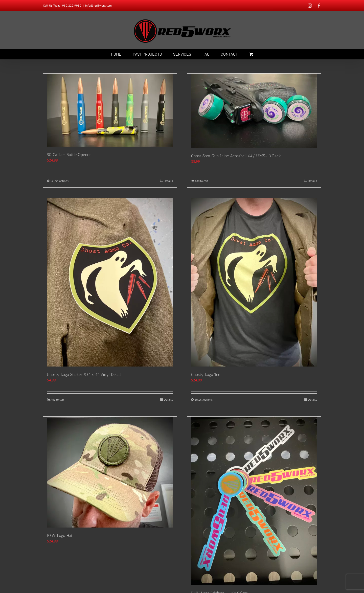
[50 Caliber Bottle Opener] (110, 110)
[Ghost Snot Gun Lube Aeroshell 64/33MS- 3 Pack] (254, 111)
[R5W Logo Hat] (110, 472)
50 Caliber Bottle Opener (69, 155)
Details (168, 181)
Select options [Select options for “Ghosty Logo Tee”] (204, 400)
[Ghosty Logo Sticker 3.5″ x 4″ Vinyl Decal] (110, 282)
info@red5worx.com (98, 5)
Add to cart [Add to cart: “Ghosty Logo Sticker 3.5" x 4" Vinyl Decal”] (57, 400)
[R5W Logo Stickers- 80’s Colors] (254, 501)
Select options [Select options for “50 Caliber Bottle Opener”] (60, 181)
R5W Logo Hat (60, 535)
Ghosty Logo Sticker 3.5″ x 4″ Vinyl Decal (84, 374)
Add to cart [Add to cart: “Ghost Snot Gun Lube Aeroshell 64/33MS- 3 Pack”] (201, 181)
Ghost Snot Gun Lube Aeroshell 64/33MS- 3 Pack (236, 156)
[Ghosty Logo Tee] (254, 282)
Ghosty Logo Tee (206, 374)
